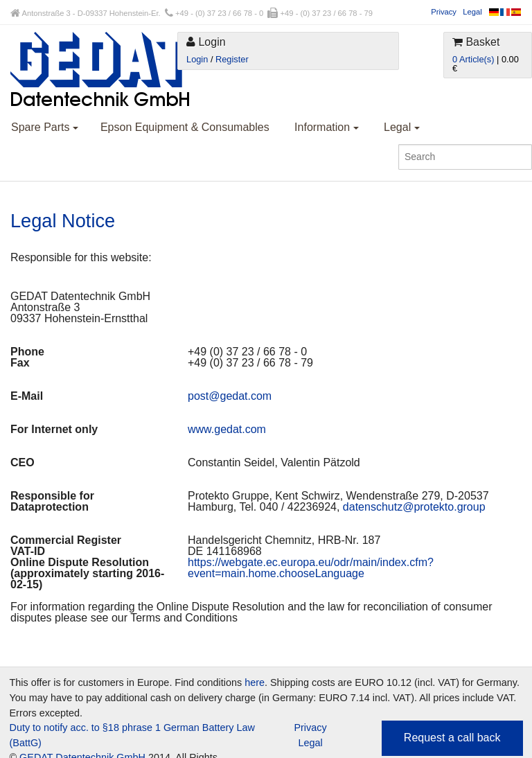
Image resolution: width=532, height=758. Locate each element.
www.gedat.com (227, 429)
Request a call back (452, 738)
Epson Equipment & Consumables (185, 127)
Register (232, 59)
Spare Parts (45, 127)
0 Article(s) (473, 59)
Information (326, 127)
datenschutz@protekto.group (414, 507)
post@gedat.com (230, 396)
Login (197, 59)
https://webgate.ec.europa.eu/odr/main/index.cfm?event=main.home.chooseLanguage (311, 568)
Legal (472, 12)
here (255, 682)
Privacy (444, 12)
